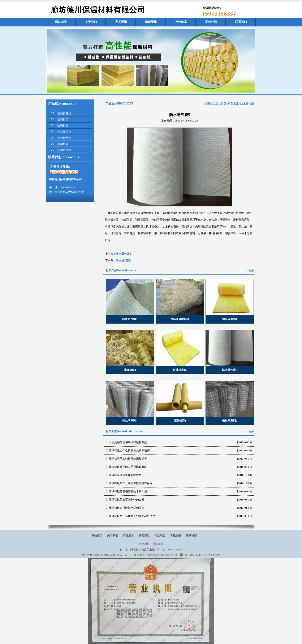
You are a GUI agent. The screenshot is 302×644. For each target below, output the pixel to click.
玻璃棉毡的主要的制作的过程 (127, 500)
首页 (224, 104)
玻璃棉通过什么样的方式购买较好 (129, 450)
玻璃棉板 (63, 126)
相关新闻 (111, 431)
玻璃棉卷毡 (64, 113)
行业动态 (181, 22)
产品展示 (121, 22)
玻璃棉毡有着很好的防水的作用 (128, 491)
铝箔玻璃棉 (64, 132)
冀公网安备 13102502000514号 (200, 555)
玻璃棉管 (63, 144)
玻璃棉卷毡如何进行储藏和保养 (128, 459)
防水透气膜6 (124, 261)
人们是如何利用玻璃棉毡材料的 (128, 442)
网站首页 (61, 22)
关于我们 (91, 22)
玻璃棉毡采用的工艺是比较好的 (128, 467)
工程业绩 (211, 22)
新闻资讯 (151, 22)
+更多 (251, 270)
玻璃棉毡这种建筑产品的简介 (127, 508)
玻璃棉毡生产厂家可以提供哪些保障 (131, 483)
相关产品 (111, 270)
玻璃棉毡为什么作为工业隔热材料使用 (132, 516)
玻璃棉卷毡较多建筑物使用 (125, 475)
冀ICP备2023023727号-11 (162, 555)
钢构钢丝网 (64, 138)
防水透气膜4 (124, 254)
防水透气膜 (64, 150)
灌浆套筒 (158, 544)
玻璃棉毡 (63, 120)
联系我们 (241, 22)
